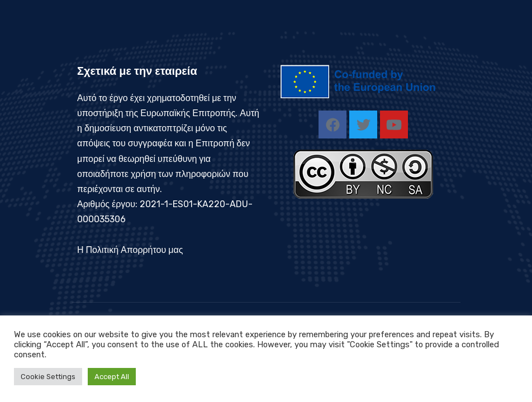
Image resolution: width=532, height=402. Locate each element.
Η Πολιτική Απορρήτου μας (130, 250)
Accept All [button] (112, 377)
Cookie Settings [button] (48, 377)
